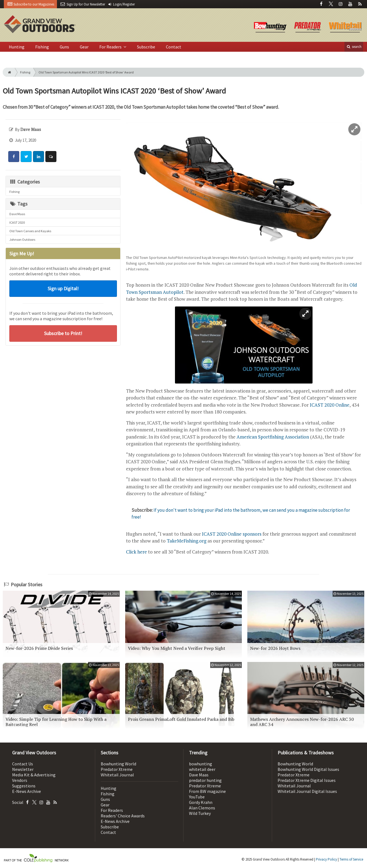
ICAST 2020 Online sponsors (232, 534)
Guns (64, 47)
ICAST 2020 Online (330, 405)
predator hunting (205, 780)
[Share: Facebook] (14, 157)
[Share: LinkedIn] (39, 157)
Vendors (20, 780)
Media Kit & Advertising (34, 775)
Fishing (42, 47)
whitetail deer (202, 769)
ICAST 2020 (17, 222)
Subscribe (146, 47)
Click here (136, 552)
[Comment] (51, 157)
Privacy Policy (326, 859)
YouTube (197, 797)
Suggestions (24, 786)
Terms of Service (351, 859)
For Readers (111, 47)
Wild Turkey (200, 813)
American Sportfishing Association (273, 437)
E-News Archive (27, 791)
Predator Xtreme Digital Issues (307, 780)
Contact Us (23, 764)
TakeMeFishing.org (187, 541)
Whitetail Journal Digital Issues (307, 791)
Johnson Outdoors (22, 239)
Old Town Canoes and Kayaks (30, 231)
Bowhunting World (118, 764)
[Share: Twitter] (26, 157)
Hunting (17, 47)
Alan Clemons (202, 808)
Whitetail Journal (117, 775)
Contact (174, 47)
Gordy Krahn (201, 802)
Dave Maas (17, 214)
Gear (84, 47)
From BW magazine (207, 791)
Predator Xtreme (117, 769)
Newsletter (23, 769)
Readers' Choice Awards (123, 816)
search (354, 47)
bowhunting (201, 764)
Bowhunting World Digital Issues (308, 769)
